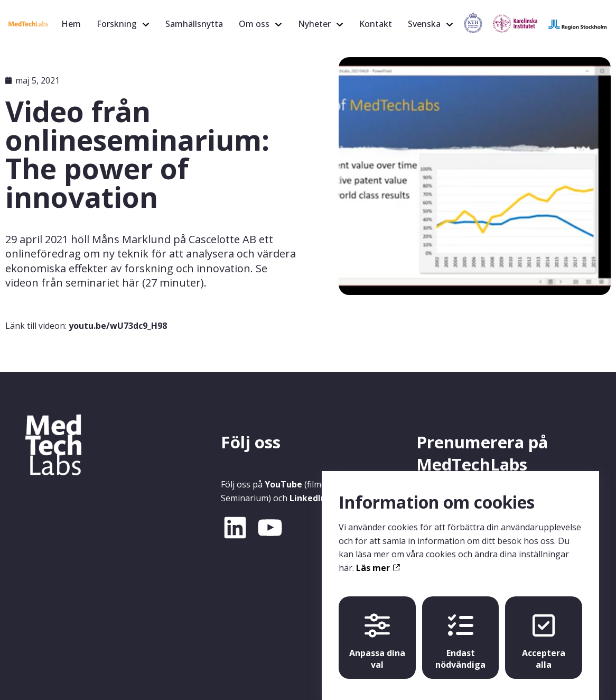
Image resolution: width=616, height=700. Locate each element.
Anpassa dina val (377, 632)
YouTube (283, 484)
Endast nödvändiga (460, 632)
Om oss (254, 24)
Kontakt (376, 24)
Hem (71, 24)
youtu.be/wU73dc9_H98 (118, 326)
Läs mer (378, 558)
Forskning (117, 24)
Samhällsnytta (194, 24)
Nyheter (314, 24)
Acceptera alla (544, 632)
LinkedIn (308, 498)
